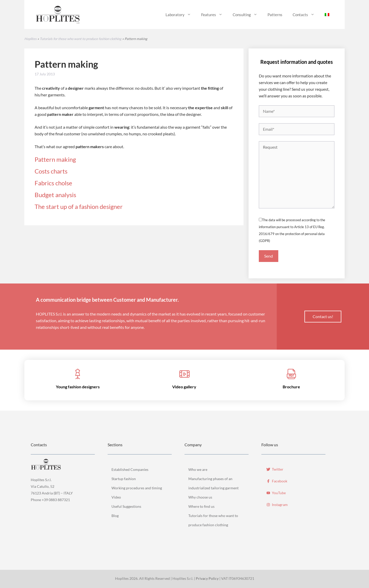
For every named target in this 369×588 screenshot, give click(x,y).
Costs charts (51, 171)
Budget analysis (55, 195)
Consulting (248, 15)
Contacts (306, 15)
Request (297, 175)
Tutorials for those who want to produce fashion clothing (81, 39)
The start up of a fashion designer (79, 206)
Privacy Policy (207, 578)
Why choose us (200, 497)
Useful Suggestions (126, 506)
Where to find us (201, 506)
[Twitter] (275, 468)
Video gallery (184, 387)
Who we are (198, 469)
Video (116, 497)
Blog (115, 516)
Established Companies (130, 469)
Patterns (275, 15)
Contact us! (323, 316)
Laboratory (181, 15)
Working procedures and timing (137, 488)
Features (214, 15)
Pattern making (55, 159)
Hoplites (30, 39)
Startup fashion (124, 479)
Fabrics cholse (53, 183)
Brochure (291, 387)
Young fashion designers (78, 387)
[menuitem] (327, 15)
